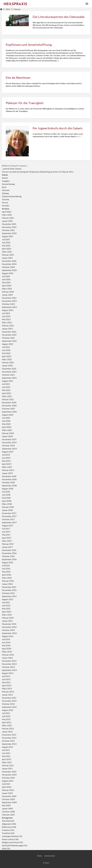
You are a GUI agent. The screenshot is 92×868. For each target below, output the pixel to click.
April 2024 (7, 286)
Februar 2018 (8, 507)
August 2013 (8, 673)
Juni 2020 (6, 421)
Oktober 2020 (8, 409)
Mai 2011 (6, 756)
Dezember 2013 (9, 661)
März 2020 (7, 430)
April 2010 (7, 787)
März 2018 (7, 504)
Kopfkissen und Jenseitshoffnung (29, 45)
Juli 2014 (6, 639)
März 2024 (7, 289)
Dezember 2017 (9, 513)
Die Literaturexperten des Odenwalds (59, 17)
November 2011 (9, 738)
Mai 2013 (6, 682)
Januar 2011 (7, 768)
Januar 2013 (7, 695)
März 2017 (7, 541)
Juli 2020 (6, 418)
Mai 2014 (6, 645)
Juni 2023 (6, 316)
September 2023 (9, 307)
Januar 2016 (7, 584)
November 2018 (9, 479)
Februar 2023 (8, 325)
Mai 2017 (6, 535)
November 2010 (9, 775)
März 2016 (7, 578)
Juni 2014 (6, 642)
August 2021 (8, 381)
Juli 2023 (6, 313)
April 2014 (7, 649)
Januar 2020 (7, 436)
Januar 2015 (7, 621)
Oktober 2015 (8, 593)
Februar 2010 (8, 790)
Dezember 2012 (9, 698)
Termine (6, 199)
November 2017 (9, 516)
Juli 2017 (6, 529)
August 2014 (8, 636)
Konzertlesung (8, 184)
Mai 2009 (6, 805)
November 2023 (9, 301)
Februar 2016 (8, 581)
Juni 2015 (6, 605)
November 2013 (9, 664)
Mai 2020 (6, 424)
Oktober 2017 (8, 519)
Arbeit (5, 178)
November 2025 (9, 227)
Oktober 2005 (8, 815)
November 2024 (9, 264)
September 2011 (9, 744)
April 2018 (7, 501)
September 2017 (9, 522)
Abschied (6, 821)
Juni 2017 (6, 532)
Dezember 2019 (9, 439)
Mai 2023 (6, 319)
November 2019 (9, 442)
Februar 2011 (8, 765)
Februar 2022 (8, 362)
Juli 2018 (6, 492)
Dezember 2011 (9, 735)
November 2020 (9, 405)
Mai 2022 (6, 353)
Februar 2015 (8, 618)
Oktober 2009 (8, 799)
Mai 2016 (6, 572)
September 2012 (9, 707)
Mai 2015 (6, 609)
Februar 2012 (8, 728)
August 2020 (8, 415)
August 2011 (8, 747)
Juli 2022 (6, 347)
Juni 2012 (6, 716)
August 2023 (8, 310)
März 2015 (7, 615)
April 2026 (7, 212)
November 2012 (9, 701)
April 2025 (7, 249)
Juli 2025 (6, 239)
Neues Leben (8, 839)
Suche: (5, 166)
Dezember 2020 (9, 402)
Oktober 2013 (8, 667)
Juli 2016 (6, 565)
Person (5, 202)
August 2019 (8, 452)
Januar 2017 (7, 547)
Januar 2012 (7, 732)
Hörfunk (6, 190)
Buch (4, 187)
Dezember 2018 (9, 476)
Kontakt (6, 206)
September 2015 (9, 596)
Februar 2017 (8, 544)
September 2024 (9, 270)
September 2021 (9, 378)
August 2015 (8, 599)
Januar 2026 (7, 221)
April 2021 (7, 393)
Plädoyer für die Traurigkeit (25, 103)
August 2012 (8, 710)
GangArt (6, 181)
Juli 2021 (6, 384)
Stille (4, 848)
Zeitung (5, 193)
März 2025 (7, 252)
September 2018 (9, 485)
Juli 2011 (6, 750)
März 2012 (7, 725)
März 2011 (7, 762)
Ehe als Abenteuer (18, 77)
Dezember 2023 (9, 298)
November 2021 (9, 372)
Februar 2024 (8, 292)
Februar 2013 (8, 692)
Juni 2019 (6, 458)
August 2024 (8, 273)
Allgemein (6, 824)
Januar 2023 (7, 329)
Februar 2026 (8, 218)
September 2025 (9, 233)
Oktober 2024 (8, 267)
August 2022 (8, 344)
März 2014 (7, 652)
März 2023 (7, 322)
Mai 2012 (6, 719)
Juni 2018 (6, 495)
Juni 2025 (6, 242)
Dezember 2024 (9, 261)
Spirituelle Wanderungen (13, 845)
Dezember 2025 (9, 224)
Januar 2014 (7, 658)
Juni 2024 (6, 279)
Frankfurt (6, 833)
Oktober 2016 (8, 556)
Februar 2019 (8, 470)
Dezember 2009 (9, 796)
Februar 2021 (8, 399)
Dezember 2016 (9, 550)
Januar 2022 (7, 365)
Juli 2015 (6, 602)
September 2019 (9, 449)
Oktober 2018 (8, 482)
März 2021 (7, 396)
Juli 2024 (6, 276)
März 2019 (7, 467)
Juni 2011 (6, 753)
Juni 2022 (6, 350)
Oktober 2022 (8, 338)
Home (40, 863)
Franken (6, 830)
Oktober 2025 (8, 230)
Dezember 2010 (9, 772)
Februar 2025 (8, 255)
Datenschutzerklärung (12, 196)
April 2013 (7, 685)
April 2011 (7, 759)
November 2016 (9, 553)
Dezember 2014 (9, 624)
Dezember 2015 (9, 587)
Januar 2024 (7, 295)
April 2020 (7, 427)
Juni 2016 (6, 569)
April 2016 (7, 575)
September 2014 (9, 633)
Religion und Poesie (10, 842)
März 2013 (7, 688)
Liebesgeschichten (10, 836)
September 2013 (9, 670)
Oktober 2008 (8, 812)
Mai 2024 (6, 282)
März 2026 (7, 215)
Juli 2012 (6, 713)
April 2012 (7, 722)
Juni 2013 (6, 679)
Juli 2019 (6, 455)
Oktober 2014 (8, 630)
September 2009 (9, 802)
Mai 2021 (6, 390)
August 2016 (8, 562)
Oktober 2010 (8, 778)
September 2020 (9, 412)
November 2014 (9, 627)
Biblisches (6, 827)
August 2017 (8, 525)
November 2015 (9, 590)
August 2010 (8, 781)
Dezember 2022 (9, 332)
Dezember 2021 (9, 369)
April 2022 (7, 356)
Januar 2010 (7, 793)
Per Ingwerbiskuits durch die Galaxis (58, 128)
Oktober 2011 (8, 741)
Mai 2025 (6, 246)
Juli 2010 (6, 784)
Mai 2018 (6, 498)
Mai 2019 (6, 461)
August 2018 (8, 489)
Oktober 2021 (8, 375)
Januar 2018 (7, 510)
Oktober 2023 (8, 304)
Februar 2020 (8, 433)
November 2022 (9, 335)
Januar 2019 (7, 473)
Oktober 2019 (8, 445)
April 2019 (7, 464)
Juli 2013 (6, 676)
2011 (8, 9)
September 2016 (9, 559)
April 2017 (7, 538)
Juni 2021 (6, 387)
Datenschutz (50, 863)
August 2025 (8, 236)
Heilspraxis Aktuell (37, 172)
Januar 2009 (7, 808)
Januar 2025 (7, 258)
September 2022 (9, 341)
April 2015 (7, 612)
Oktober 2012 (8, 704)
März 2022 (7, 359)
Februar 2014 (8, 655)
